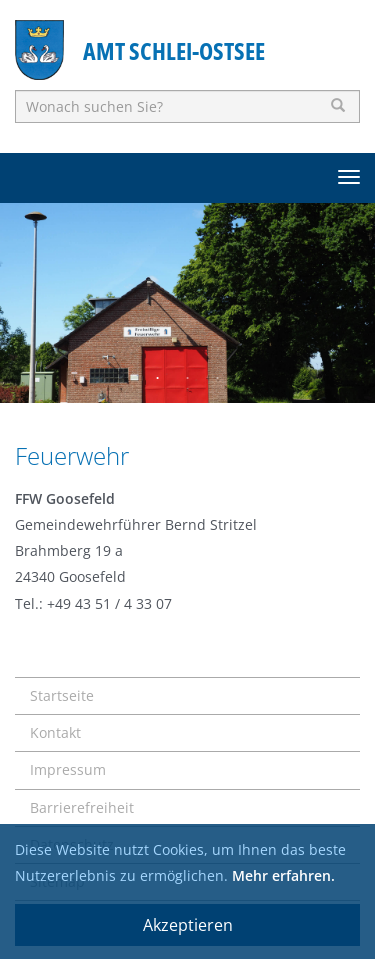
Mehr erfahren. (283, 875)
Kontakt (55, 732)
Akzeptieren (188, 925)
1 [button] (158, 378)
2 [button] (188, 378)
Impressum (68, 769)
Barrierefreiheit (82, 807)
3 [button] (218, 378)
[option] (187, 303)
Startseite (62, 695)
